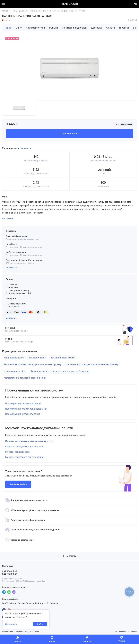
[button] (136, 28)
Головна (6, 11)
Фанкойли (35, 11)
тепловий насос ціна (15, 371)
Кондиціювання (20, 11)
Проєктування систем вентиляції (23, 404)
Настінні (47, 11)
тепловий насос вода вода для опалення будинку (92, 364)
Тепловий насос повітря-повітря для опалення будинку (33, 364)
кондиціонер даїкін (14, 358)
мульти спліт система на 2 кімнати (71, 371)
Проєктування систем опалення (23, 414)
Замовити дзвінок (18, 484)
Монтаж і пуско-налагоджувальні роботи (39, 428)
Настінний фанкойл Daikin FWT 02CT (70, 11)
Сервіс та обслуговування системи (24, 447)
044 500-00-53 (10, 574)
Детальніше (11, 267)
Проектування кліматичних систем (34, 390)
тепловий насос (37, 358)
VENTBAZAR (69, 4)
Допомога (70, 556)
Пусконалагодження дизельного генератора (29, 441)
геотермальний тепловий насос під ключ (25, 378)
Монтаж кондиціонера (17, 452)
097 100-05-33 (10, 571)
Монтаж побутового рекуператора (24, 457)
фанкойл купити (39, 371)
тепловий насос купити (63, 358)
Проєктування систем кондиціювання (26, 409)
